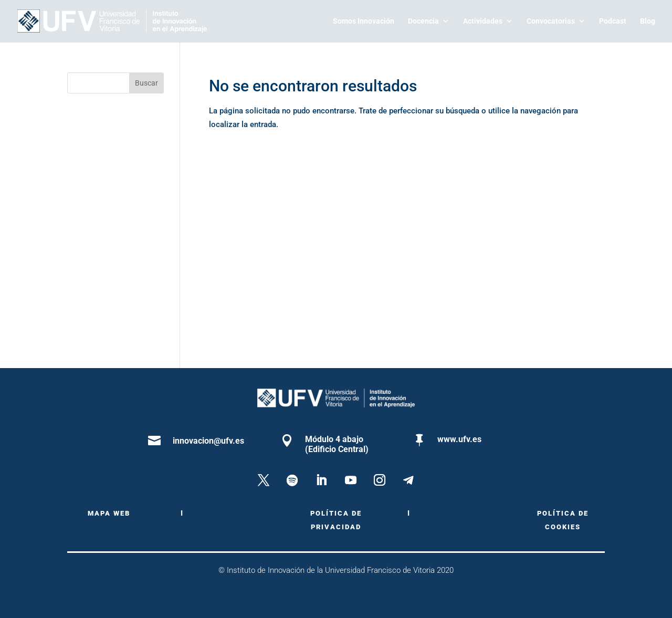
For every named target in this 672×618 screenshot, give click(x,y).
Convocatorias (551, 21)
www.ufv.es (459, 439)
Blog (648, 21)
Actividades (483, 21)
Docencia (423, 21)
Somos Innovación (364, 21)
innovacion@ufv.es (208, 441)
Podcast (613, 21)
